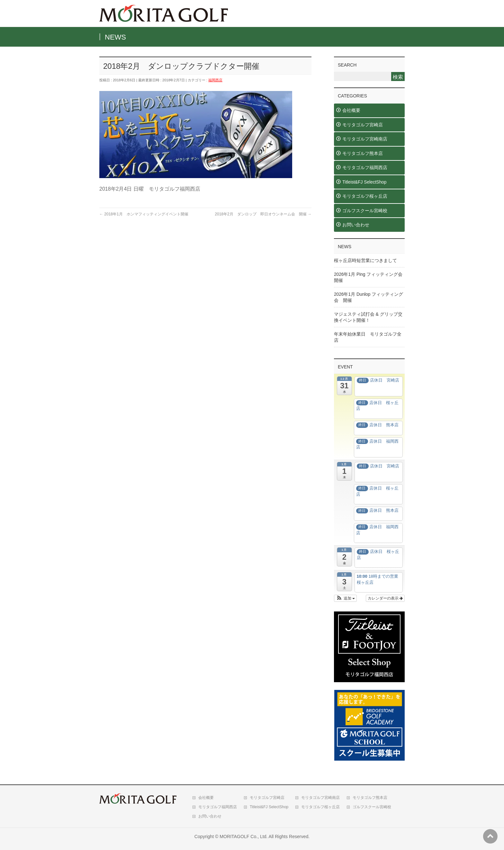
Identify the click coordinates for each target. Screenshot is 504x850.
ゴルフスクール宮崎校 (365, 211)
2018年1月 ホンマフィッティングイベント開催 (144, 214)
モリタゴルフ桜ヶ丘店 (365, 196)
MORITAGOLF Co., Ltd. (243, 836)
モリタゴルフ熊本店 (363, 154)
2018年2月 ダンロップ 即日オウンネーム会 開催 (263, 214)
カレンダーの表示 (385, 598)
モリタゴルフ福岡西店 (365, 168)
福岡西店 (215, 80)
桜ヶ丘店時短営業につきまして (365, 261)
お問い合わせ (356, 225)
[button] (345, 598)
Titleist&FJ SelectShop (364, 182)
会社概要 (351, 110)
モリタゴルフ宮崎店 (363, 125)
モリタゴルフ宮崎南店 (365, 139)
